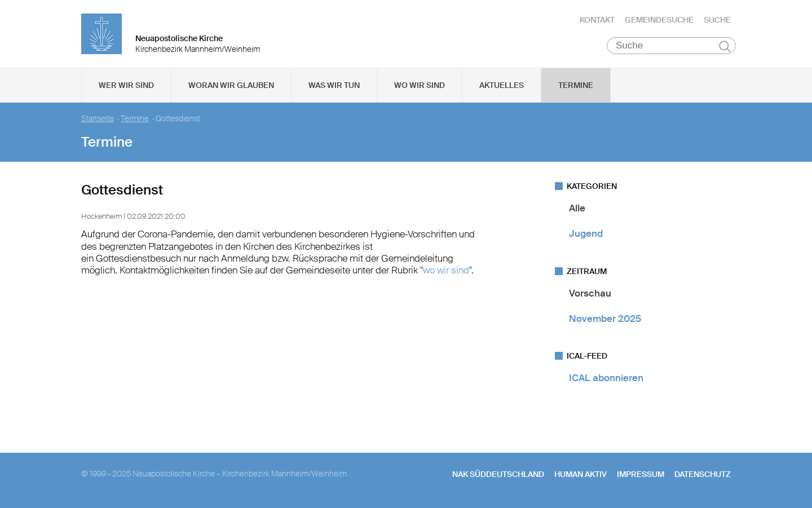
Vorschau (590, 293)
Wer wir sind (126, 85)
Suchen (725, 46)
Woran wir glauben (231, 85)
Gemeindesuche (659, 20)
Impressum (641, 474)
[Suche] (671, 46)
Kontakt (597, 20)
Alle (577, 208)
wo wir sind (446, 270)
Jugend (586, 233)
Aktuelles (502, 85)
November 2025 (605, 319)
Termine (576, 85)
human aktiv (581, 474)
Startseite (98, 119)
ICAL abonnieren (606, 378)
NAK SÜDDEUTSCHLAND (498, 474)
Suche (717, 20)
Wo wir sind (420, 85)
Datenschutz (703, 474)
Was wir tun (334, 85)
